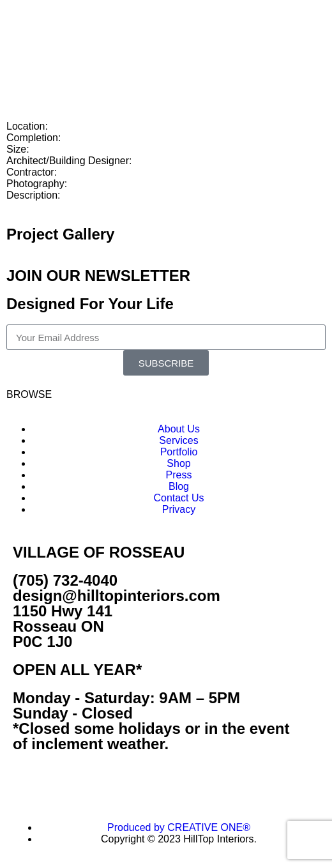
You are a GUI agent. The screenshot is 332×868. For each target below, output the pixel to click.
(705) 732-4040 (65, 580)
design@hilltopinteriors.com (117, 596)
